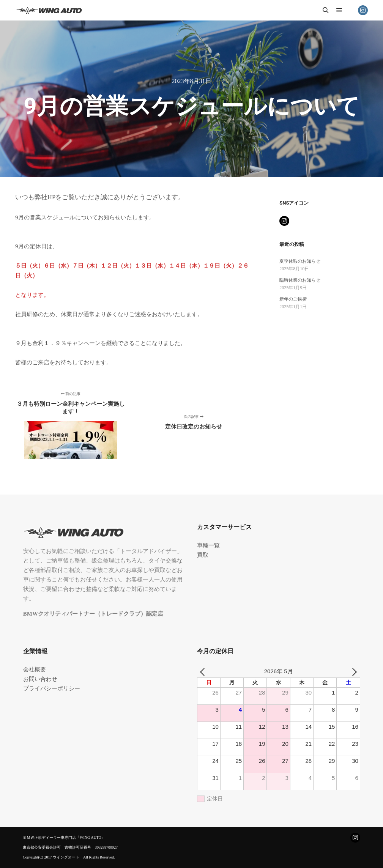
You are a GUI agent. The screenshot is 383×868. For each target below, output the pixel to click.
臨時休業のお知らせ (300, 280)
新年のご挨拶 (293, 299)
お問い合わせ (40, 679)
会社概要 (35, 670)
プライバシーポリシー (52, 688)
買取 (203, 555)
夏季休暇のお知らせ (300, 261)
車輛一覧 (208, 545)
